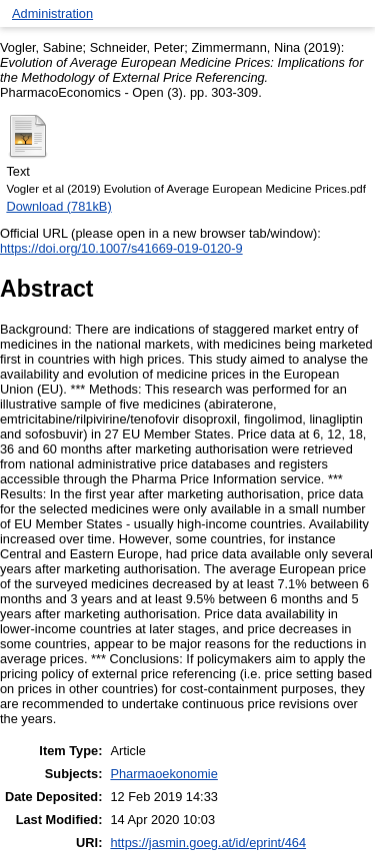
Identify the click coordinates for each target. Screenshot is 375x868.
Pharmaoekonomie (163, 774)
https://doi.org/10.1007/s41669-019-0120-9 (121, 248)
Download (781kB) (58, 206)
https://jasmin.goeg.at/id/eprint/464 (208, 843)
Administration (52, 13)
